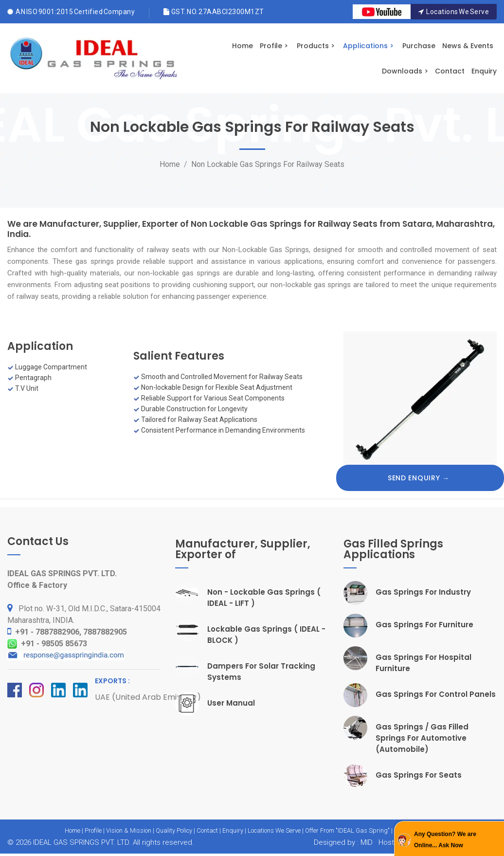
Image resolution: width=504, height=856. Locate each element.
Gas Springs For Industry (423, 592)
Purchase (419, 46)
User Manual (231, 703)
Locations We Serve (454, 12)
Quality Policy (174, 830)
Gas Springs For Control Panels (436, 694)
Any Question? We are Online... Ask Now (445, 840)
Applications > (368, 46)
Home (243, 46)
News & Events (468, 46)
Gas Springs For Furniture (424, 625)
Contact (450, 71)
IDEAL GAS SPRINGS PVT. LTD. (82, 842)
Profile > (274, 46)
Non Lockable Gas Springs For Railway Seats (268, 164)
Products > (316, 46)
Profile (93, 830)
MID (366, 842)
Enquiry (484, 71)
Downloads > (405, 71)
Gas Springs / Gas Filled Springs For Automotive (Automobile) (422, 738)
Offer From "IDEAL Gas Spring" (347, 830)
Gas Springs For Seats (419, 775)
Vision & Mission (129, 830)
